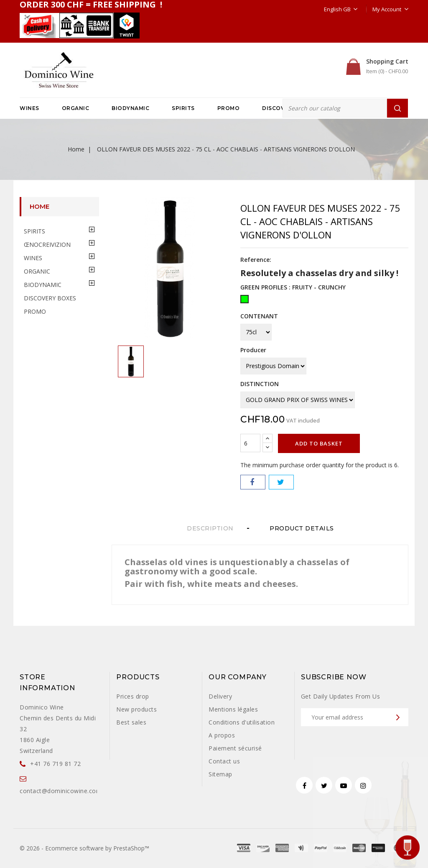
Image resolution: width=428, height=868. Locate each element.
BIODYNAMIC (130, 108)
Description (210, 528)
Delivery (220, 696)
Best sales (131, 722)
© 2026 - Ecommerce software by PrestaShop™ (84, 848)
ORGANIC (76, 108)
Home (39, 206)
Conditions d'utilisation (242, 722)
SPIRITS (183, 108)
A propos (222, 735)
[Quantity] (250, 443)
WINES (29, 108)
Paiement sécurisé (235, 748)
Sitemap (220, 774)
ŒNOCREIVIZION (47, 245)
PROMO (229, 108)
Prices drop (133, 696)
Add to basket (319, 443)
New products (136, 709)
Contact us (224, 761)
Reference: (256, 260)
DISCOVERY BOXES (50, 298)
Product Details (305, 528)
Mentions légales (233, 709)
